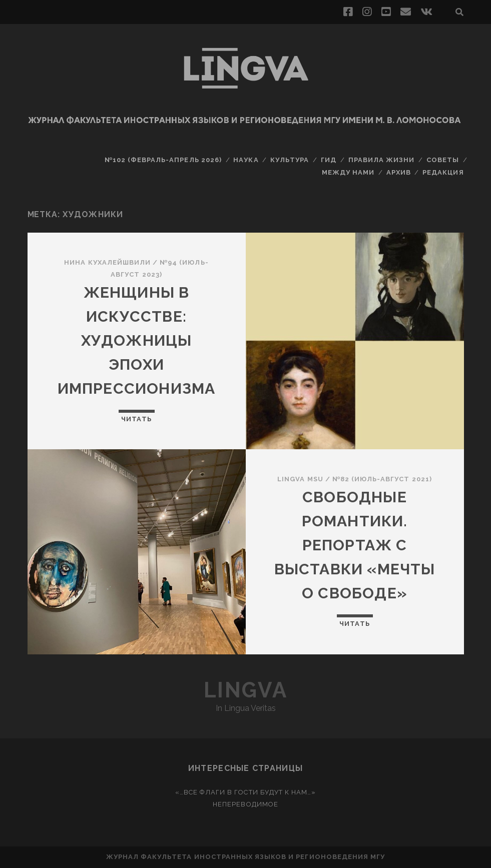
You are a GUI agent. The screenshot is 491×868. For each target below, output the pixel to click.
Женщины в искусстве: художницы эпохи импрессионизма (137, 340)
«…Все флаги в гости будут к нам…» (245, 792)
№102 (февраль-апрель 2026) (163, 160)
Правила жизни (382, 160)
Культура (290, 160)
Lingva (245, 690)
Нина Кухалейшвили (107, 262)
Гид (329, 160)
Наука (246, 160)
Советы (443, 160)
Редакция (443, 172)
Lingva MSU (300, 479)
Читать (136, 419)
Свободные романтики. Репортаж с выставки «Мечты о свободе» (355, 545)
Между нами (348, 172)
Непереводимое (245, 804)
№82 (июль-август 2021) (382, 479)
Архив (399, 172)
